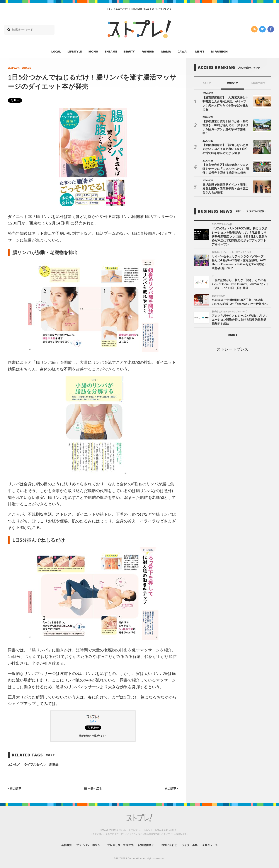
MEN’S (200, 51)
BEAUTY (129, 51)
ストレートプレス (232, 343)
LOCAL (56, 51)
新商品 (54, 764)
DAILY (207, 83)
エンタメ (14, 764)
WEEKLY (232, 83)
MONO (93, 51)
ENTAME (111, 51)
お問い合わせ (174, 845)
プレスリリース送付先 (117, 845)
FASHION (148, 51)
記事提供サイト (149, 845)
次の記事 (171, 788)
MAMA (166, 51)
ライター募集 (198, 845)
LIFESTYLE (75, 51)
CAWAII (183, 51)
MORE (232, 329)
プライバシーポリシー (81, 845)
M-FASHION (219, 51)
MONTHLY (258, 83)
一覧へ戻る (93, 788)
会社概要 (54, 845)
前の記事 (15, 788)
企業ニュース (221, 845)
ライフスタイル (35, 764)
